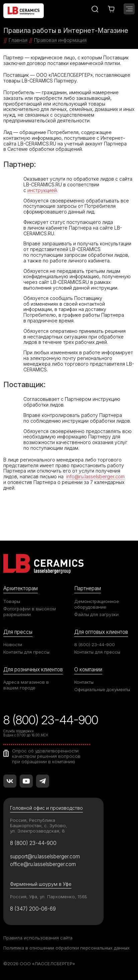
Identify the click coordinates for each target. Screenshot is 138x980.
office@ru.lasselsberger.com (43, 864)
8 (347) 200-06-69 (33, 909)
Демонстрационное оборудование (97, 604)
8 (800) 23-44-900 (95, 645)
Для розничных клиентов (33, 669)
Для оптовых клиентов (101, 632)
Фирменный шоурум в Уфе (41, 884)
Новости (13, 645)
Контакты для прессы (26, 652)
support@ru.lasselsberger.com (45, 856)
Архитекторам (21, 588)
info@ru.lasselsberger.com (95, 476)
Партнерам (88, 588)
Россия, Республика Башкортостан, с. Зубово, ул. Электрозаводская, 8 (39, 825)
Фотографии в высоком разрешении (30, 611)
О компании (88, 669)
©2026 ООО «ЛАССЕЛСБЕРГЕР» (39, 964)
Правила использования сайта (38, 938)
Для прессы (18, 632)
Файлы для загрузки (96, 614)
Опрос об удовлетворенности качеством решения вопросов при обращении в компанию (46, 756)
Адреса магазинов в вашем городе (26, 685)
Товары (12, 601)
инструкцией (42, 190)
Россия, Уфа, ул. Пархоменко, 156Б (49, 897)
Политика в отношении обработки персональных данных (66, 948)
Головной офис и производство (46, 808)
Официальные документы (102, 689)
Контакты (84, 682)
